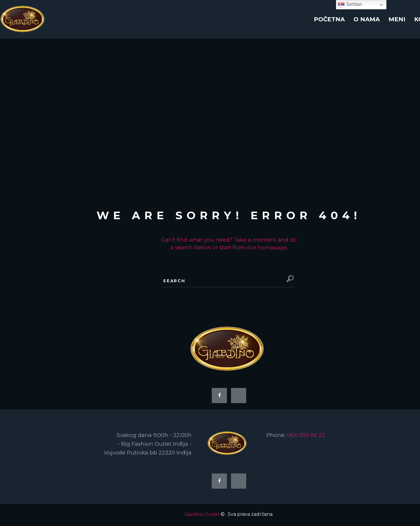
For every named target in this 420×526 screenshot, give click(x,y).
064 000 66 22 (306, 436)
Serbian (350, 5)
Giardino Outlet (202, 516)
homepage (272, 247)
